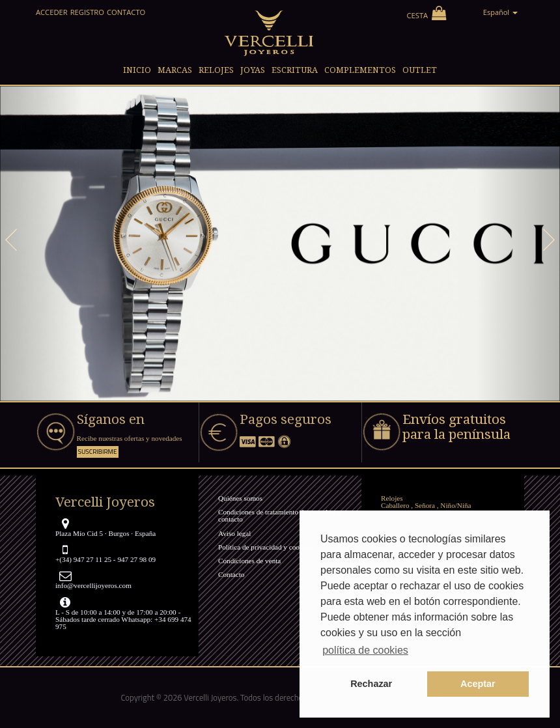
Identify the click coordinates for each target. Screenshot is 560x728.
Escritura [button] (295, 70)
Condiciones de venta (249, 561)
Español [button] (500, 12)
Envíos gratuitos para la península (456, 427)
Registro (87, 12)
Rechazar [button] (371, 684)
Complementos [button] (360, 70)
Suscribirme (98, 452)
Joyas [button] (253, 70)
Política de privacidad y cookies (265, 547)
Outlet (420, 70)
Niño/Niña (455, 505)
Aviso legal (234, 533)
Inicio (137, 70)
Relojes (392, 498)
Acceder (52, 12)
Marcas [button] (175, 70)
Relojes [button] (216, 70)
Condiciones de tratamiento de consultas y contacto (280, 515)
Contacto (126, 12)
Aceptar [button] (478, 684)
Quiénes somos (240, 498)
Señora (425, 505)
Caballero (395, 505)
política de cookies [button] (365, 650)
